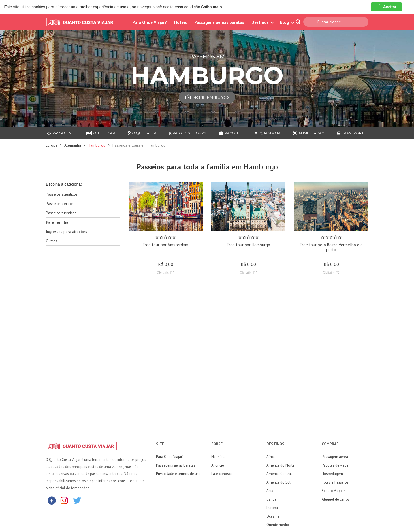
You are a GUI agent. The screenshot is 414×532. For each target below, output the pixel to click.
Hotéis (181, 22)
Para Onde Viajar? (150, 22)
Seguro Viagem (334, 491)
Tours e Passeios (335, 482)
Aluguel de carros (336, 499)
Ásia (270, 491)
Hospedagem (332, 474)
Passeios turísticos (61, 213)
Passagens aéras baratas (176, 465)
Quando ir (267, 133)
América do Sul (279, 482)
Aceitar (386, 7)
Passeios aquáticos (62, 194)
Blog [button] (287, 22)
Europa (52, 145)
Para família (57, 222)
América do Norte (280, 465)
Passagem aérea (335, 457)
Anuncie (218, 465)
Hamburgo (97, 145)
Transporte (352, 133)
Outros (52, 241)
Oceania (273, 516)
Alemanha (73, 145)
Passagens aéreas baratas (219, 22)
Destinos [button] (262, 22)
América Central (279, 474)
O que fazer (142, 133)
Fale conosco (222, 474)
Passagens (60, 133)
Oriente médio (278, 525)
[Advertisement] (83, 340)
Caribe (272, 499)
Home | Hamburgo (207, 97)
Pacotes (230, 133)
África (271, 457)
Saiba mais (211, 7)
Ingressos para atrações (66, 232)
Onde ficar (101, 133)
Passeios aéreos (60, 204)
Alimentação (309, 133)
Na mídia (218, 457)
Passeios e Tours (187, 133)
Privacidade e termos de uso (178, 474)
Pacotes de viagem (337, 465)
